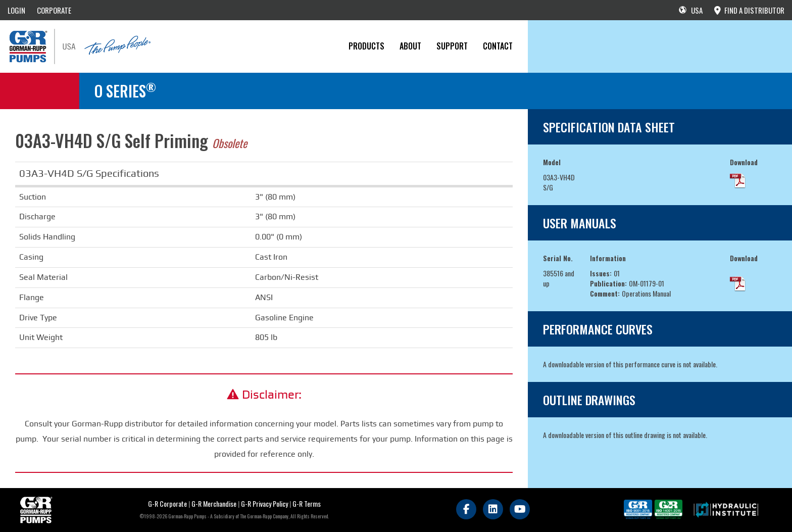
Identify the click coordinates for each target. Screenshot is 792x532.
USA (691, 10)
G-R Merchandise (214, 503)
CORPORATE (54, 10)
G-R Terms (307, 503)
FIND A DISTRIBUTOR (749, 10)
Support (452, 46)
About (410, 46)
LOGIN (16, 10)
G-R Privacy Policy (264, 503)
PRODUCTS (366, 46)
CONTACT (498, 46)
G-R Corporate (167, 503)
